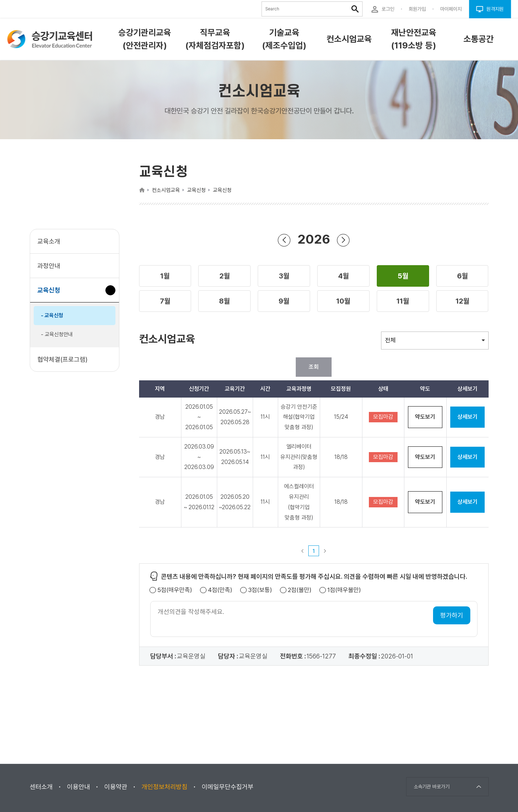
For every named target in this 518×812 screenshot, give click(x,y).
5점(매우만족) (175, 590)
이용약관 (116, 787)
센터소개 (41, 787)
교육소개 (49, 241)
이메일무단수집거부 (228, 787)
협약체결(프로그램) (62, 359)
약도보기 (425, 417)
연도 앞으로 (343, 240)
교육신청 (51, 294)
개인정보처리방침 (165, 787)
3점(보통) (260, 590)
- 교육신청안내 (57, 334)
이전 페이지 (303, 551)
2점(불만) (300, 590)
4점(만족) (220, 590)
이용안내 (79, 787)
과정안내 (49, 266)
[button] (165, 276)
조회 (314, 367)
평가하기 (452, 615)
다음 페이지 (325, 551)
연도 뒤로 (284, 240)
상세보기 (467, 417)
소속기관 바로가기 (432, 787)
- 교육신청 (52, 315)
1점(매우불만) (344, 590)
